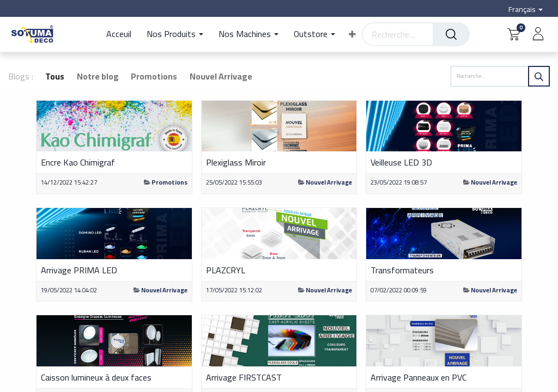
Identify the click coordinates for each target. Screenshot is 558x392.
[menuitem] (123, 34)
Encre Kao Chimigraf (78, 162)
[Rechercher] (451, 34)
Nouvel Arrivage (329, 182)
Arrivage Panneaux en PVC (418, 377)
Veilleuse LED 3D (401, 162)
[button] (352, 34)
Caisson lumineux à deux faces (96, 377)
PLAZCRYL (226, 270)
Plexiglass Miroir (236, 162)
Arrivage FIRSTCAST (244, 377)
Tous (55, 76)
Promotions (169, 182)
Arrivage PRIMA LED (79, 270)
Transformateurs (402, 270)
